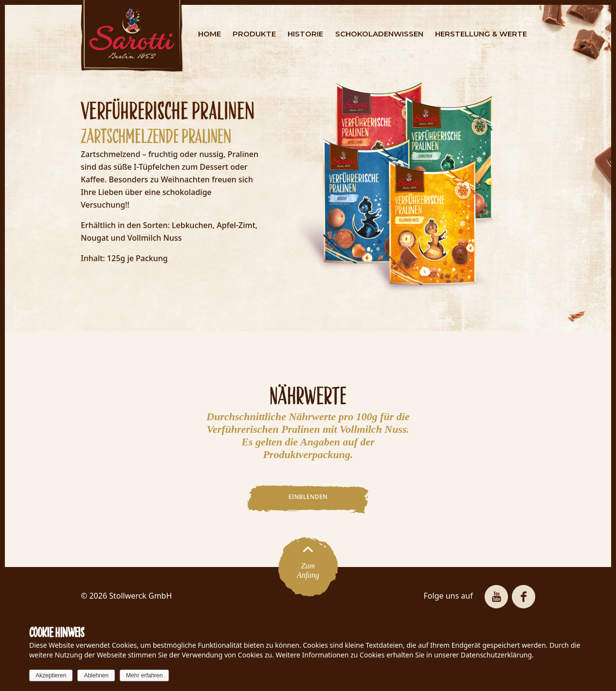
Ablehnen (96, 675)
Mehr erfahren (144, 675)
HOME (209, 34)
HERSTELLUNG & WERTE (481, 34)
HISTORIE (305, 34)
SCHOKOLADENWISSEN (379, 34)
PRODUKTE (254, 34)
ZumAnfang (308, 567)
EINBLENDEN (308, 497)
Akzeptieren (51, 675)
